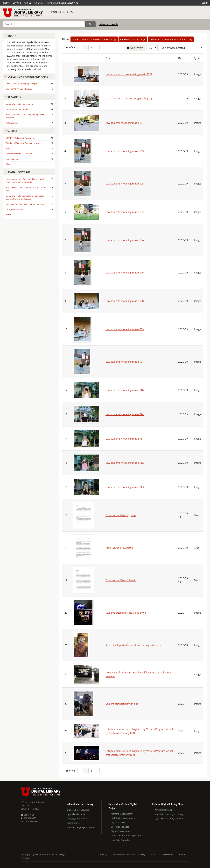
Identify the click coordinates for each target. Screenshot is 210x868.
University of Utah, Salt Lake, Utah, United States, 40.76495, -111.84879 (25, 181)
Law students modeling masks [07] (125, 362)
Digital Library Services (78, 810)
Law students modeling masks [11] (125, 439)
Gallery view (136, 48)
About (12, 36)
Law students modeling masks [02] (125, 212)
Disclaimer (168, 854)
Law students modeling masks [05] (125, 184)
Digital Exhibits (118, 822)
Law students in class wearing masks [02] (129, 74)
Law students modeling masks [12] (125, 463)
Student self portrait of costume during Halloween (133, 645)
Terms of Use (73, 823)
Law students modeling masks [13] (125, 487)
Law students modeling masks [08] (125, 301)
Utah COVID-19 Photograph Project (22, 84)
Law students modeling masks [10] (125, 390)
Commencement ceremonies (19, 154)
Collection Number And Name (28, 77)
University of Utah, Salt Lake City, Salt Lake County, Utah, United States (25, 197)
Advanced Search (108, 24)
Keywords (14, 97)
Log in (205, 3)
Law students (12, 159)
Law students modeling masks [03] (125, 151)
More (8, 164)
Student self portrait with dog (122, 704)
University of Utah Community (19, 104)
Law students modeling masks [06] (125, 272)
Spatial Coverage (19, 172)
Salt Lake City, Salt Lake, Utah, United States (26, 204)
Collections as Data (120, 827)
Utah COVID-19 (61, 12)
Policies (183, 854)
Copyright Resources (77, 818)
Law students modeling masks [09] (125, 329)
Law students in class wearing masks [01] (129, 98)
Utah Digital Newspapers (123, 818)
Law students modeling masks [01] (125, 123)
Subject (12, 131)
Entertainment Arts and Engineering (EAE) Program (25, 116)
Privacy (104, 854)
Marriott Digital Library (122, 814)
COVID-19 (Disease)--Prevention (20, 138)
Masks (9, 148)
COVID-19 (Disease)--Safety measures (23, 143)
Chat (38, 3)
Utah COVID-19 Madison (119, 548)
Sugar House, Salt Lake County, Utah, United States (26, 189)
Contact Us (28, 815)
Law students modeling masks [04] (125, 240)
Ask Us (28, 3)
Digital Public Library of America (170, 818)
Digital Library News (120, 831)
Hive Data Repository (121, 840)
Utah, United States (15, 210)
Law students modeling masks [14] (125, 414)
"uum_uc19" (133, 39)
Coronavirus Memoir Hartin (121, 580)
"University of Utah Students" (171, 39)
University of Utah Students (18, 109)
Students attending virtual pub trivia (126, 613)
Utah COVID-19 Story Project (19, 89)
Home (6, 3)
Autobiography (13, 123)
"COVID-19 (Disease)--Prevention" (94, 39)
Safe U (154, 854)
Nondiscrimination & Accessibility (129, 854)
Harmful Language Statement (62, 3)
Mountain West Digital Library (169, 814)
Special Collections (76, 814)
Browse (17, 3)
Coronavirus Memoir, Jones (121, 515)
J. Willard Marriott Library (33, 802)
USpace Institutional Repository (126, 836)
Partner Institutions (164, 810)
